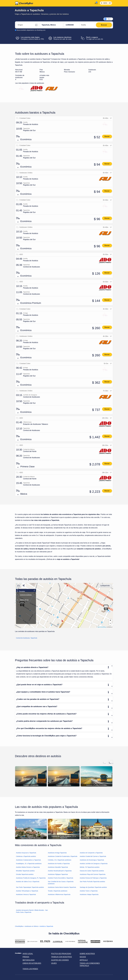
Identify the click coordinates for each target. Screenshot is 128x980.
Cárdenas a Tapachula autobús (26, 856)
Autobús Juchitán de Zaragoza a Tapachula (94, 864)
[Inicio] (24, 3)
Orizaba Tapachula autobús (25, 874)
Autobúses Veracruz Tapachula (26, 894)
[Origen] (27, 25)
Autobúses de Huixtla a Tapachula (59, 864)
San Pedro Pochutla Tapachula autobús (92, 882)
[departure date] (72, 25)
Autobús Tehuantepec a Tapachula (27, 891)
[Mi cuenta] (96, 3)
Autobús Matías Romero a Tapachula (28, 867)
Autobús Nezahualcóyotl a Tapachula (60, 871)
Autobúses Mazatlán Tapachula (58, 867)
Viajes (54, 963)
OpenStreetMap (102, 627)
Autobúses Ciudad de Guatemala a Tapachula (63, 856)
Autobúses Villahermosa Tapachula (59, 894)
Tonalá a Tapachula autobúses (58, 891)
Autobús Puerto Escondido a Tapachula (60, 878)
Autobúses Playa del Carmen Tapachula (93, 874)
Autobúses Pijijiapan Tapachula (58, 874)
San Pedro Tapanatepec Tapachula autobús (30, 887)
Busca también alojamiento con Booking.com (31, 30)
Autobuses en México (32, 926)
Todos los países (30, 969)
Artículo (84, 960)
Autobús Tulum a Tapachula (89, 891)
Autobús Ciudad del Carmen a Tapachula (93, 856)
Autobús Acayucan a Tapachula (26, 853)
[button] (106, 607)
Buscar (107, 136)
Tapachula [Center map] (105, 586)
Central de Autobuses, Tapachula (27, 638)
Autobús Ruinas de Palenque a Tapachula (93, 878)
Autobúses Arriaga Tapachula (57, 853)
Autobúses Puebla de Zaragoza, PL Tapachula (31, 878)
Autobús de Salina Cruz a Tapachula (28, 882)
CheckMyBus (19, 926)
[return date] (87, 25)
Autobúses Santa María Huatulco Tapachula (62, 887)
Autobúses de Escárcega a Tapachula (92, 860)
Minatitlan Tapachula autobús (25, 871)
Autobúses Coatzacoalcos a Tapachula (28, 860)
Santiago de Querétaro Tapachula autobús (93, 887)
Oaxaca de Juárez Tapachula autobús (92, 871)
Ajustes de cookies (60, 960)
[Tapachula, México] (51, 25)
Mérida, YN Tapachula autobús (90, 867)
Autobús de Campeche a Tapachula (91, 853)
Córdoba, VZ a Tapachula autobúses (60, 860)
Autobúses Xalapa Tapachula (89, 894)
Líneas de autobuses (32, 963)
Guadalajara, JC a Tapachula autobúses (29, 864)
